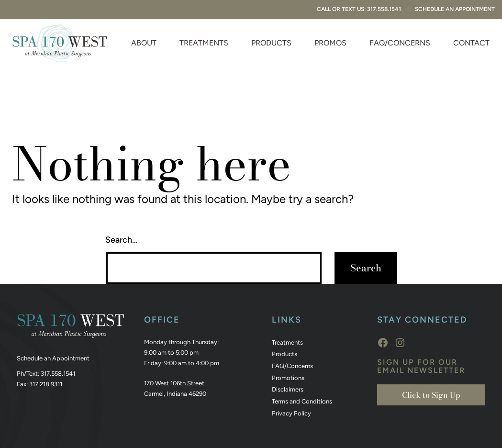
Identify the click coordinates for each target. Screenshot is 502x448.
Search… (122, 240)
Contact (471, 43)
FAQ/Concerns (400, 43)
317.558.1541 (58, 374)
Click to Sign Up (431, 395)
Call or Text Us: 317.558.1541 (359, 9)
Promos (330, 43)
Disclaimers (288, 389)
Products (271, 43)
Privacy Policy (291, 413)
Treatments (204, 43)
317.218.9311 (46, 384)
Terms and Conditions (302, 401)
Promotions (288, 378)
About (144, 43)
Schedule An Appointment (455, 9)
